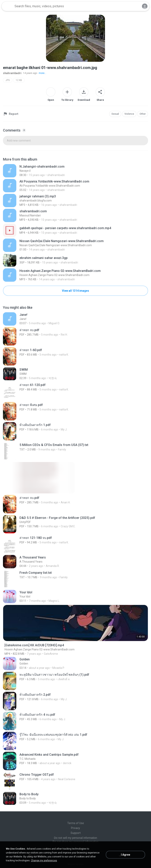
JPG (8, 80)
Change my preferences (44, 861)
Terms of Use (76, 823)
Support (76, 833)
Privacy (75, 828)
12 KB (19, 80)
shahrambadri (12, 73)
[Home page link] (7, 6)
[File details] (75, 171)
